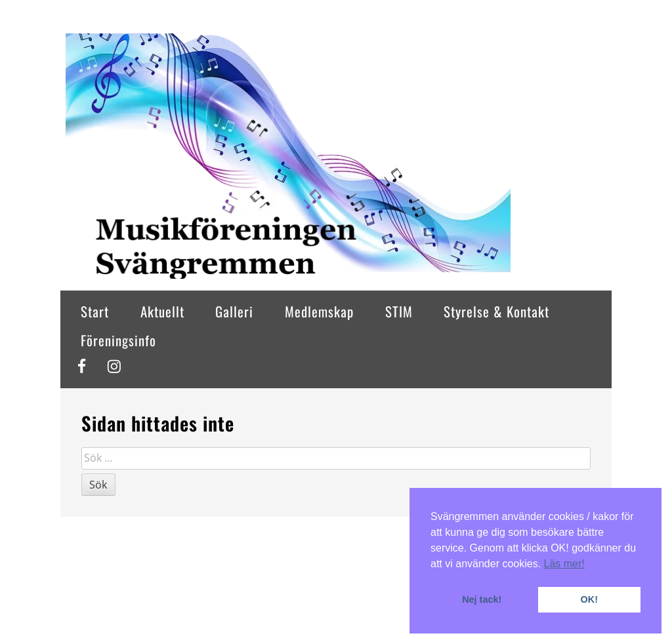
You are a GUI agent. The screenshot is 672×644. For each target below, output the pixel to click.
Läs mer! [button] (564, 564)
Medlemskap (319, 311)
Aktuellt (162, 311)
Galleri (234, 311)
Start (95, 311)
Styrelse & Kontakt (496, 311)
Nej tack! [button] (482, 599)
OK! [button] (589, 599)
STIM (399, 311)
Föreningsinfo (118, 340)
